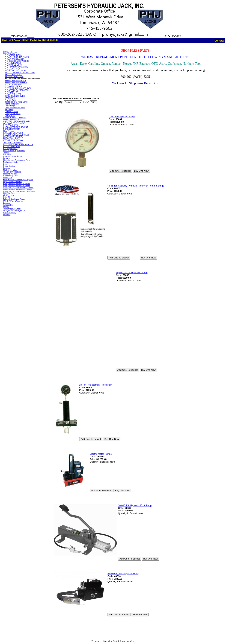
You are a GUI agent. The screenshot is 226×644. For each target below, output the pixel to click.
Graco (6, 164)
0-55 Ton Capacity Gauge (122, 117)
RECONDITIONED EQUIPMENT (16, 135)
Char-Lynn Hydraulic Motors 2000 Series (19, 191)
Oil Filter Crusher (11, 112)
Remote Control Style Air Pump (123, 574)
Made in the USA (10, 170)
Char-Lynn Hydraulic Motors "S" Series (18, 187)
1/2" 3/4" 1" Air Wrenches (13, 201)
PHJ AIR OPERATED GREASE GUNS (20, 73)
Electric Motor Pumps (101, 454)
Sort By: (58, 102)
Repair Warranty (10, 213)
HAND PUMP (10, 98)
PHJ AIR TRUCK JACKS (14, 59)
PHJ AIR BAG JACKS (13, 75)
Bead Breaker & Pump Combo (17, 102)
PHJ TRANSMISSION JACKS (16, 67)
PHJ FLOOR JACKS (13, 63)
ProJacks (7, 215)
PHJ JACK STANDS (13, 69)
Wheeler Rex (8, 205)
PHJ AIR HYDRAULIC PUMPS (17, 57)
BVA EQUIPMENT (10, 149)
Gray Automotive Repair (13, 156)
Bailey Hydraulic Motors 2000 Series (17, 189)
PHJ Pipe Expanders (11, 193)
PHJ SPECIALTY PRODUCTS (17, 90)
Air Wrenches (8, 195)
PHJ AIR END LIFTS (13, 94)
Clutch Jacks (10, 116)
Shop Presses (9, 131)
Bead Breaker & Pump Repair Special (18, 180)
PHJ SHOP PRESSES (13, 84)
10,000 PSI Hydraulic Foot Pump (135, 505)
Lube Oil (6, 197)
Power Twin (8, 178)
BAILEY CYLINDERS (12, 147)
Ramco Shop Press (11, 176)
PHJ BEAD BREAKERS (14, 77)
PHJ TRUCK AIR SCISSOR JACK (18, 88)
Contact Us (8, 51)
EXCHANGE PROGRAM (13, 141)
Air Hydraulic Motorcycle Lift (14, 211)
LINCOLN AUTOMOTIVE (13, 137)
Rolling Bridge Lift (11, 104)
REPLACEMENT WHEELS (15, 81)
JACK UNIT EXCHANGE (13, 143)
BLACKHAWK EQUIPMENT (14, 151)
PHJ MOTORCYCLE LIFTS (15, 71)
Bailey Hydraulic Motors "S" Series (17, 186)
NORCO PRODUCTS (12, 129)
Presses (6, 158)
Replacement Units (11, 162)
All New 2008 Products (12, 172)
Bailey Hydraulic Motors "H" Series (17, 184)
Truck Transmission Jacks (15, 108)
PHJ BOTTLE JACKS (13, 55)
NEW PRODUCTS (10, 125)
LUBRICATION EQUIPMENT (15, 117)
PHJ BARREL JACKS (13, 86)
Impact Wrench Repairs (12, 182)
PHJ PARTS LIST (11, 92)
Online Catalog (9, 166)
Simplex (6, 152)
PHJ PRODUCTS (10, 53)
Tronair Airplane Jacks (12, 209)
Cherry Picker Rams (12, 114)
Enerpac (6, 203)
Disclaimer (7, 154)
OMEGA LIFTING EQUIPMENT (16, 127)
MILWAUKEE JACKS (11, 139)
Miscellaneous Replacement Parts (17, 160)
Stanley (6, 207)
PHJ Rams (9, 110)
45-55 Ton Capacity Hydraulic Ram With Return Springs (136, 186)
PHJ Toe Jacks (10, 100)
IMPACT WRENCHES (12, 119)
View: (86, 102)
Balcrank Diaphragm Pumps (14, 199)
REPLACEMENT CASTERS (16, 82)
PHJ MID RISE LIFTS (13, 65)
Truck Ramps (10, 106)
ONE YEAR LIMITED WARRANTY (17, 121)
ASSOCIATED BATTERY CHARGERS (18, 145)
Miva (132, 641)
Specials (7, 168)
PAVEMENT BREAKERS (13, 133)
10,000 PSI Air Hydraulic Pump (132, 273)
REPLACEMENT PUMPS (15, 96)
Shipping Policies (10, 174)
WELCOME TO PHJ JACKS (14, 123)
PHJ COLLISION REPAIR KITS (17, 61)
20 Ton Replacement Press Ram (96, 385)
